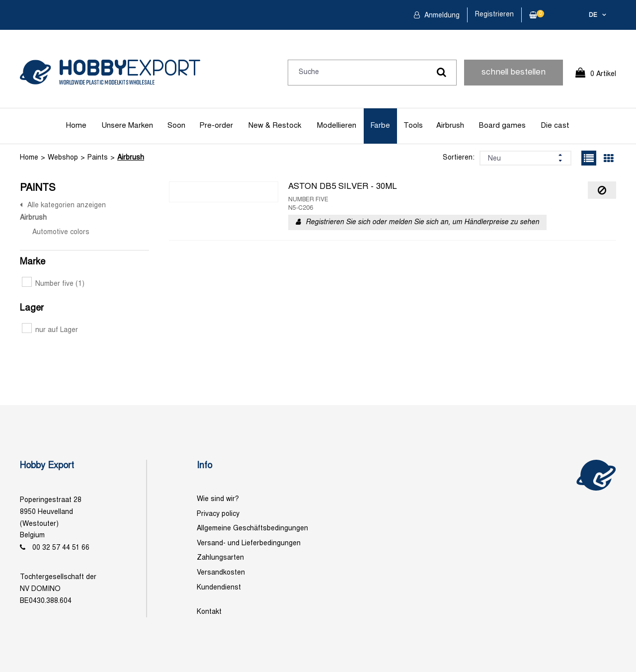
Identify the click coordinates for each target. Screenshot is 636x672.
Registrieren (494, 15)
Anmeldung (441, 16)
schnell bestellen (514, 73)
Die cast (555, 126)
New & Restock (275, 126)
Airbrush (450, 126)
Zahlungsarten (220, 558)
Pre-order (216, 126)
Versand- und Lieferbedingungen (249, 544)
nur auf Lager (50, 330)
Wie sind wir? (218, 499)
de (593, 15)
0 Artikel (603, 74)
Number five (53, 284)
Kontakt (209, 612)
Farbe (380, 126)
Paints (98, 158)
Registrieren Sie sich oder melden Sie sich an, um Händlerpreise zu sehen (422, 222)
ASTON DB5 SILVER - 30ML (343, 187)
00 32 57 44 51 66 (61, 548)
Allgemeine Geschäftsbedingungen (252, 529)
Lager (32, 308)
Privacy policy (218, 514)
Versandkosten (221, 573)
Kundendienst (219, 588)
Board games (502, 126)
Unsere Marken (127, 126)
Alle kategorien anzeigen (67, 206)
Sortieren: (459, 158)
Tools (413, 126)
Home (76, 126)
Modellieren (337, 126)
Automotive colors (61, 232)
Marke (33, 262)
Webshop (63, 158)
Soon (176, 126)
